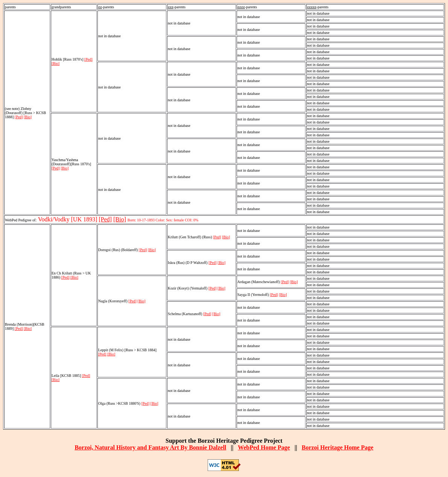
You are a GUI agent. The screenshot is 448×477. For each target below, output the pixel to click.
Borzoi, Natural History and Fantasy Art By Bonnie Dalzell (150, 447)
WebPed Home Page (264, 447)
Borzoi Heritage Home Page (338, 447)
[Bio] (28, 117)
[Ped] (19, 117)
